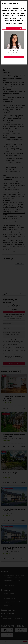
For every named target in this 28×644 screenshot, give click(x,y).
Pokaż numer (14, 57)
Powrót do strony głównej (14, 28)
